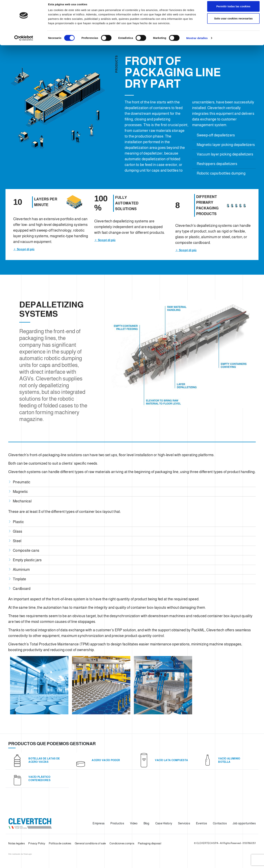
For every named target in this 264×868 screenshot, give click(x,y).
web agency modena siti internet (20, 854)
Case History (164, 823)
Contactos (220, 823)
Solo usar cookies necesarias (233, 22)
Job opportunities (244, 823)
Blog (146, 823)
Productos (117, 823)
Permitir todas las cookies (233, 10)
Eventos (201, 823)
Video (134, 823)
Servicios (184, 823)
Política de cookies (60, 843)
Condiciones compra (122, 843)
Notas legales (16, 843)
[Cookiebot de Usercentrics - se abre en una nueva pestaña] (24, 41)
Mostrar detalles (197, 41)
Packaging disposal (150, 843)
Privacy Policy (37, 843)
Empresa (99, 823)
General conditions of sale (90, 843)
